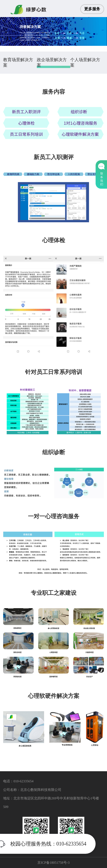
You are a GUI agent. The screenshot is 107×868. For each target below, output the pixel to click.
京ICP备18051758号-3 (53, 863)
